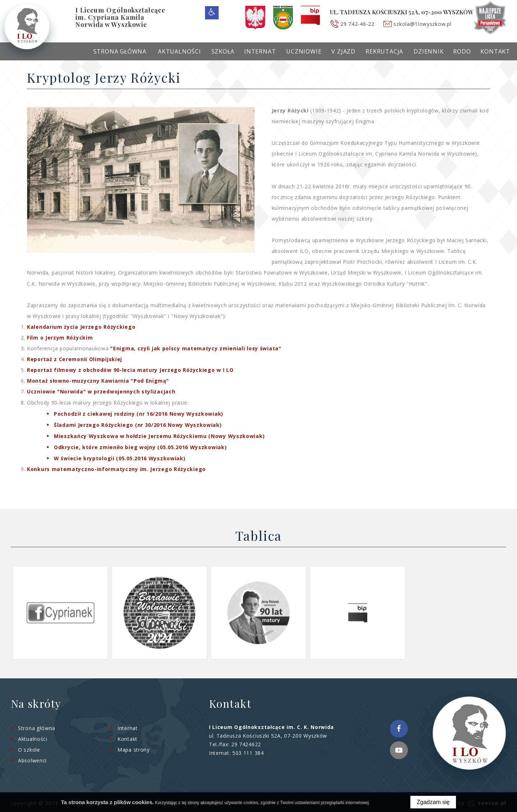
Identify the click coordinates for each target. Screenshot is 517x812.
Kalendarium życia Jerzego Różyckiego (81, 327)
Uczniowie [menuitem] (304, 51)
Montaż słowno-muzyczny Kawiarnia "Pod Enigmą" (98, 381)
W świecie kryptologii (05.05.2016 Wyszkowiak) (120, 458)
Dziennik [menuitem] (428, 51)
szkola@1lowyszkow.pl (423, 24)
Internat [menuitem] (260, 51)
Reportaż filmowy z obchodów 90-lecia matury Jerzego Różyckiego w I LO (130, 370)
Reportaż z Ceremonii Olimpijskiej (74, 359)
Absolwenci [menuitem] (32, 760)
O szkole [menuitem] (29, 750)
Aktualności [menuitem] (180, 51)
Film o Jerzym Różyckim (60, 338)
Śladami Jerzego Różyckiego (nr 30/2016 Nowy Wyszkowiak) (138, 425)
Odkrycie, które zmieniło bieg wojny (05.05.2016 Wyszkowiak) (140, 447)
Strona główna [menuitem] (120, 51)
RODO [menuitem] (462, 51)
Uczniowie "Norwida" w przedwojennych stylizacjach (101, 391)
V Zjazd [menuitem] (343, 51)
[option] (60, 613)
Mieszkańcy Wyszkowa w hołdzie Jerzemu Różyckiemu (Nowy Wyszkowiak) (159, 436)
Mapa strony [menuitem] (134, 750)
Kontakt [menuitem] (495, 51)
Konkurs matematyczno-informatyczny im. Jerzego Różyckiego (116, 469)
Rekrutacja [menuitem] (384, 51)
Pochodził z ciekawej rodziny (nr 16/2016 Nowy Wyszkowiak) (139, 414)
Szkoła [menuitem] (223, 51)
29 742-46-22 (358, 24)
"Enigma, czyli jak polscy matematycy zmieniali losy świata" (196, 348)
